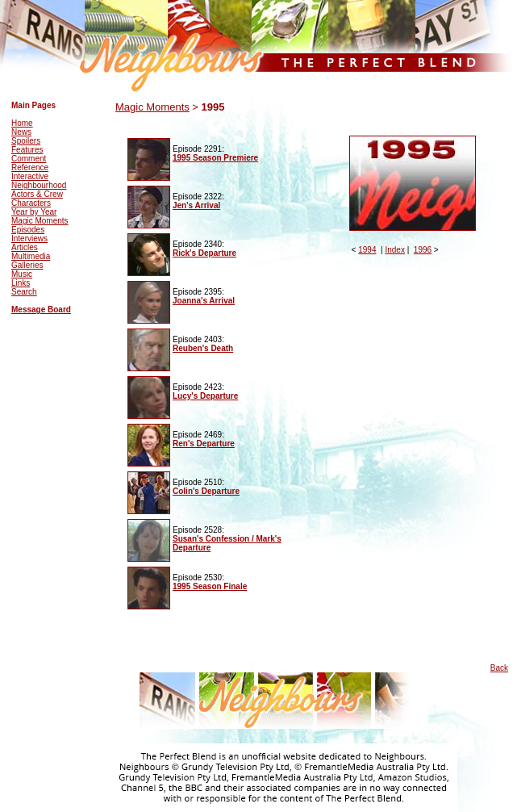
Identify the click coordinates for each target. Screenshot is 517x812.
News (21, 132)
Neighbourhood (39, 185)
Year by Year (34, 212)
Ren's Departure (204, 444)
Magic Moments (40, 221)
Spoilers (26, 141)
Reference (30, 167)
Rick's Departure (204, 253)
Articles (25, 247)
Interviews (29, 239)
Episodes (28, 230)
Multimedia (31, 256)
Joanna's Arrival (204, 301)
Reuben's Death (203, 348)
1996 (423, 250)
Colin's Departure (206, 491)
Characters (31, 203)
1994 (367, 250)
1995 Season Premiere (215, 158)
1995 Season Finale (210, 586)
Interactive (30, 176)
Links (21, 283)
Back (499, 668)
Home (22, 123)
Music (22, 274)
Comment (29, 159)
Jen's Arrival (196, 205)
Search (24, 292)
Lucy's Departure (205, 396)
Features (27, 150)
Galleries (27, 265)
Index (394, 250)
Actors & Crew (37, 194)
